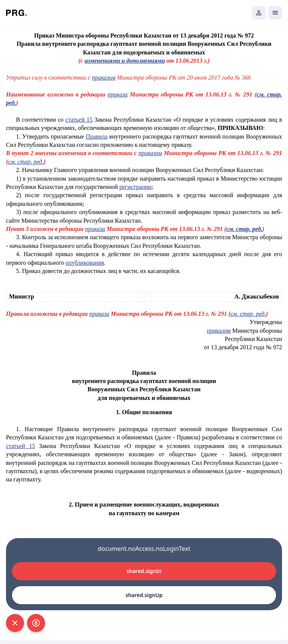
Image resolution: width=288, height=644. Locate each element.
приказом (104, 78)
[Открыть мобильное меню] (275, 13)
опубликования (85, 263)
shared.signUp (144, 595)
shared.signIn (144, 571)
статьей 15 (79, 120)
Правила (97, 136)
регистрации (135, 187)
